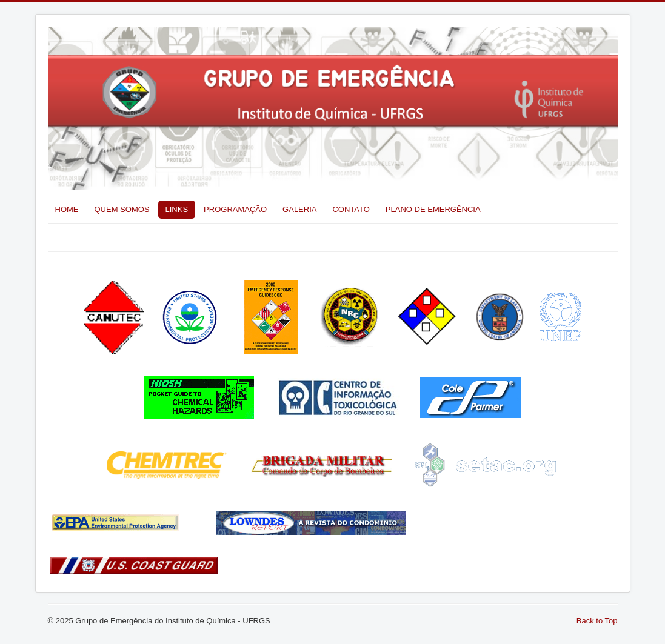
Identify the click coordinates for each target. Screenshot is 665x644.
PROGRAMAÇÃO (235, 209)
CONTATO (351, 209)
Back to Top (597, 621)
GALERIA (299, 209)
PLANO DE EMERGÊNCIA (433, 209)
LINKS (177, 209)
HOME (67, 209)
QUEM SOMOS (122, 209)
